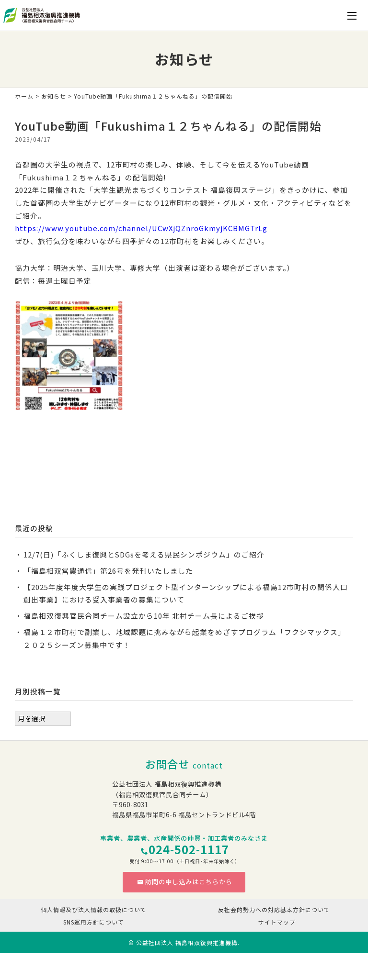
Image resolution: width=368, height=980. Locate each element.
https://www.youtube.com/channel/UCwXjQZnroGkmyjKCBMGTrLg (141, 228)
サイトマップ (277, 922)
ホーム (24, 96)
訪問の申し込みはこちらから (185, 882)
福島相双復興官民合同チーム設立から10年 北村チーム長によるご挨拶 (144, 616)
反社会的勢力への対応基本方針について (274, 909)
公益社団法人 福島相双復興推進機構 (187, 942)
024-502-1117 (189, 849)
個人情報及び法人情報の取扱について (94, 909)
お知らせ (54, 96)
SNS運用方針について (94, 922)
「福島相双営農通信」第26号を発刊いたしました (108, 571)
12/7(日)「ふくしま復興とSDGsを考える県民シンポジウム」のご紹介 (144, 554)
